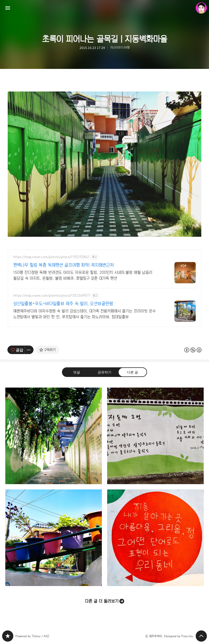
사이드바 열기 (8, 8)
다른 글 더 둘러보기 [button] (102, 601)
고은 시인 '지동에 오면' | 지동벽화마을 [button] (155, 436)
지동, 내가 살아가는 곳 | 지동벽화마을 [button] (155, 538)
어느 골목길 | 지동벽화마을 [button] (54, 436)
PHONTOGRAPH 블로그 (8, 636)
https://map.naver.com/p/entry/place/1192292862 (51, 257)
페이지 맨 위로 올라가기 (201, 636)
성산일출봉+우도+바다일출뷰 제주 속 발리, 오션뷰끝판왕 (63, 304)
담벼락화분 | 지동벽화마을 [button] (54, 538)
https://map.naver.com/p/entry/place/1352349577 (52, 296)
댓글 (77, 372)
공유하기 (104, 372)
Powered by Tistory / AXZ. (33, 636)
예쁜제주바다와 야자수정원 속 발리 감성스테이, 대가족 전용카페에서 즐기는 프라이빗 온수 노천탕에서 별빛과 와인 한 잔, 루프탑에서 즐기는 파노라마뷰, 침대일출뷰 (85, 314)
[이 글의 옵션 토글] (29, 350)
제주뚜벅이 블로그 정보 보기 (201, 8)
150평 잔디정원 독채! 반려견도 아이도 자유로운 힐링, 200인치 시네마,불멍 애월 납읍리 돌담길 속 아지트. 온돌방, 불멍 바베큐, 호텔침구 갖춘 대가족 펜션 (83, 275)
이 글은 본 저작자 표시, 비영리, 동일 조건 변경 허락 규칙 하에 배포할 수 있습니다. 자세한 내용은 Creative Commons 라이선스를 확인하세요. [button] (193, 350)
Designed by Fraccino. (179, 636)
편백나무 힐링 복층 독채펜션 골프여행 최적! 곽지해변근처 (64, 265)
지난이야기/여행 (120, 47)
